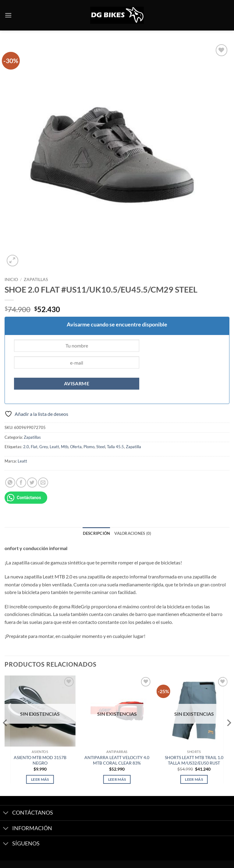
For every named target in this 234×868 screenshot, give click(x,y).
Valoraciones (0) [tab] (133, 533)
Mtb (65, 447)
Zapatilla (133, 447)
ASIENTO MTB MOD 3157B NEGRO (40, 760)
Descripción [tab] (97, 533)
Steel (101, 447)
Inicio (11, 279)
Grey (44, 447)
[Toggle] (6, 814)
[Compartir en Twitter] (32, 483)
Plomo (89, 447)
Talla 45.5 (115, 447)
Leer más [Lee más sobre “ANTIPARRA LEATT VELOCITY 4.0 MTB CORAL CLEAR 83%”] (117, 779)
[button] (8, 15)
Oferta (76, 447)
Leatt (54, 447)
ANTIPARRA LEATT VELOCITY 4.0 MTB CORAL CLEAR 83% (117, 760)
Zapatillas (36, 279)
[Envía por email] (43, 483)
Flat (34, 447)
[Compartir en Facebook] (21, 483)
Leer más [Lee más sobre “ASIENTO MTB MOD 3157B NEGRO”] (40, 779)
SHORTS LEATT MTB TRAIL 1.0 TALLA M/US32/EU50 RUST (194, 760)
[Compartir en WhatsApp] (10, 483)
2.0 (26, 447)
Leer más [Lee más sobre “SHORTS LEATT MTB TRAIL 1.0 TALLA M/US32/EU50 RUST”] (194, 779)
